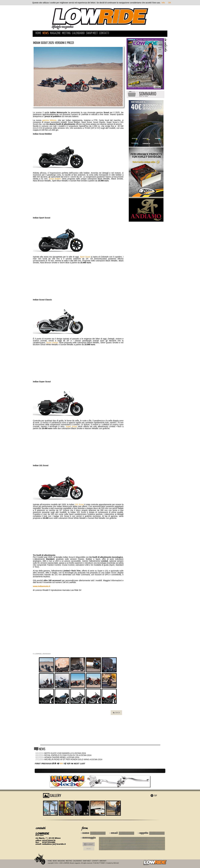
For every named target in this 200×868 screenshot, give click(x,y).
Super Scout (71, 426)
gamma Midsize (49, 120)
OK (170, 3)
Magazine (55, 33)
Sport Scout (85, 257)
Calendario (78, 33)
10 (58, 764)
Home (38, 33)
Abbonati (103, 861)
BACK (116, 713)
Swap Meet (92, 33)
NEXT (76, 764)
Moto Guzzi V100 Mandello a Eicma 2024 (65, 753)
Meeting (66, 33)
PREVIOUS (46, 764)
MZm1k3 (116, 863)
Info (163, 3)
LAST (82, 764)
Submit (89, 844)
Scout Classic (52, 343)
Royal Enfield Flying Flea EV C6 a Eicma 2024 (68, 755)
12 (65, 764)
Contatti (104, 33)
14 (72, 764)
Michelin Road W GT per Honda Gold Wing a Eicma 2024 (73, 759)
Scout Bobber (55, 179)
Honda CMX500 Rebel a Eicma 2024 (62, 757)
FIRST (38, 764)
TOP (154, 795)
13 (68, 764)
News (46, 33)
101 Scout (79, 504)
